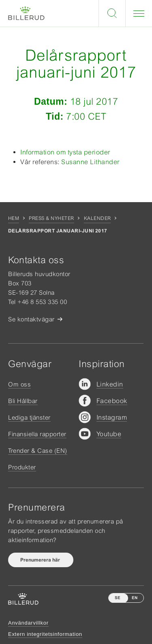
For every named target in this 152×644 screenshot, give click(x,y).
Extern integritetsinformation (45, 634)
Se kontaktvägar (31, 319)
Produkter (22, 467)
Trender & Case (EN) (38, 451)
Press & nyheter (51, 218)
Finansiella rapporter (37, 434)
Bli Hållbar (23, 401)
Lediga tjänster (29, 417)
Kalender (97, 218)
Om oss (19, 384)
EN (135, 598)
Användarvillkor (28, 623)
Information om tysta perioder (65, 152)
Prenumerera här (41, 560)
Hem (14, 218)
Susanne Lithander (90, 162)
